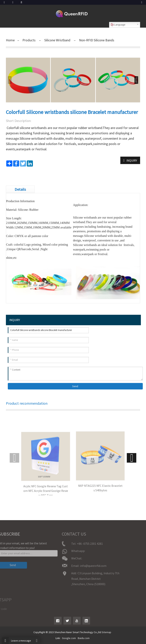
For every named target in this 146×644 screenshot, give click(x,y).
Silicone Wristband (57, 40)
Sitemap (106, 632)
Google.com (69, 638)
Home (10, 40)
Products (29, 40)
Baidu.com (84, 638)
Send (75, 386)
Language (118, 25)
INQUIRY (132, 160)
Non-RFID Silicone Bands (96, 40)
